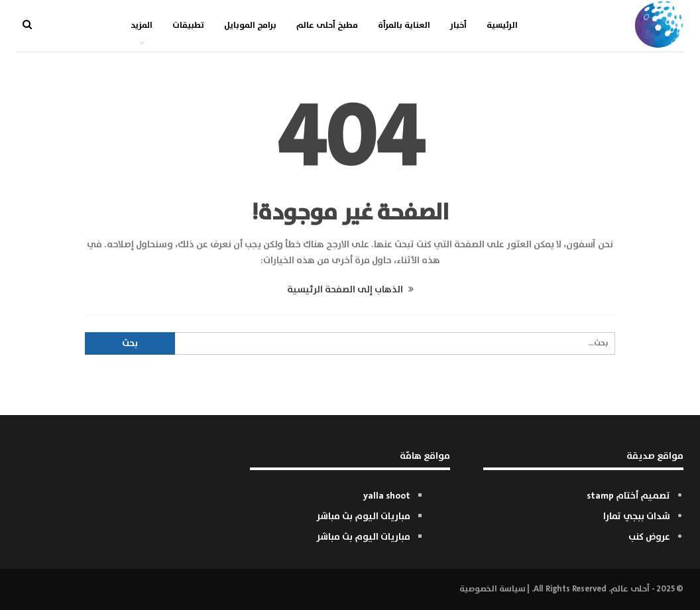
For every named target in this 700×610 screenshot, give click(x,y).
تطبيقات (188, 26)
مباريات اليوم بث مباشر (363, 517)
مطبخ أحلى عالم (327, 26)
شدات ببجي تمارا (637, 517)
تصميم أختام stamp (628, 496)
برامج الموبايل (250, 26)
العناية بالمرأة (404, 26)
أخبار (458, 26)
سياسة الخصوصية (492, 589)
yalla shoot (387, 496)
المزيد (142, 26)
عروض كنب (649, 537)
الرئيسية (502, 26)
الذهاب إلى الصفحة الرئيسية (350, 290)
